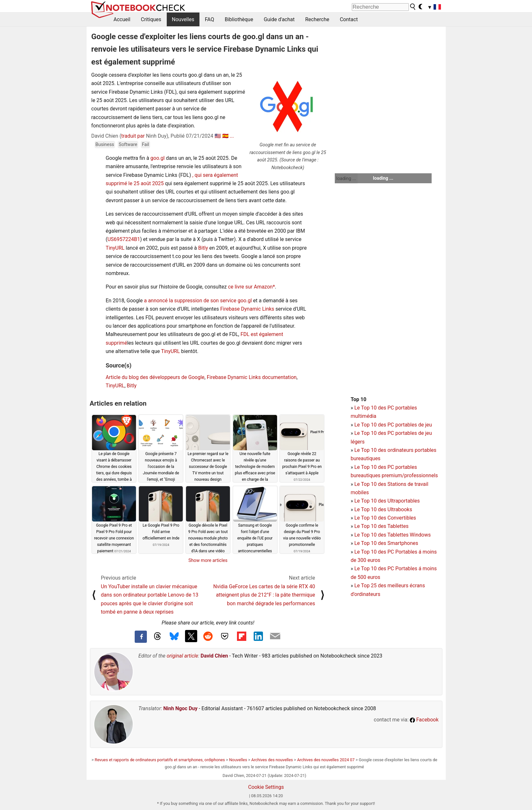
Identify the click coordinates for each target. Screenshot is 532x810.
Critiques (151, 19)
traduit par (133, 136)
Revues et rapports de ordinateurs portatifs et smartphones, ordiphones (160, 760)
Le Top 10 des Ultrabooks (383, 509)
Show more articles (208, 560)
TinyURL (115, 248)
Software (128, 145)
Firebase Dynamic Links (247, 309)
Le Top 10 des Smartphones (386, 543)
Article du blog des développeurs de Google (155, 377)
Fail (145, 145)
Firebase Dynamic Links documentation (252, 377)
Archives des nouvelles (272, 760)
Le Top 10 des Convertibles (385, 518)
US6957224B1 (124, 239)
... (232, 136)
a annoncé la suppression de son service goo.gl (198, 301)
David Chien (214, 656)
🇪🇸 (225, 136)
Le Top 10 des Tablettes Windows (393, 535)
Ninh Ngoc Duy (180, 708)
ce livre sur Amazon (250, 287)
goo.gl (157, 158)
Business (105, 145)
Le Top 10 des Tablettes (381, 526)
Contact (349, 19)
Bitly (203, 248)
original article (182, 656)
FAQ (210, 19)
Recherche (317, 19)
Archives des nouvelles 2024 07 (326, 760)
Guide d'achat (279, 19)
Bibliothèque (239, 19)
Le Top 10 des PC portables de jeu (393, 425)
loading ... (346, 178)
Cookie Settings (266, 787)
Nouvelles (183, 19)
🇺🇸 (218, 136)
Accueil (122, 19)
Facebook (424, 720)
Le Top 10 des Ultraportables (387, 501)
